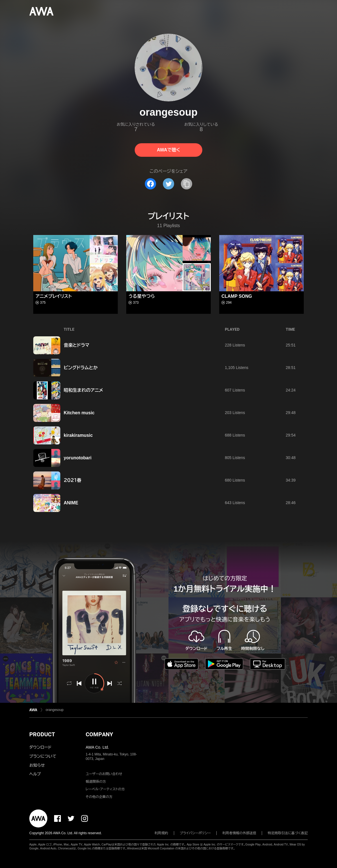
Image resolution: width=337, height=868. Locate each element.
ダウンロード (40, 747)
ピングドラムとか (81, 368)
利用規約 (161, 833)
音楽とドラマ (77, 345)
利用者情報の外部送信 (239, 833)
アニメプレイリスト (54, 296)
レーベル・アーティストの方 (105, 789)
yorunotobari (78, 458)
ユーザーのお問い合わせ (104, 774)
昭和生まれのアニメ (83, 390)
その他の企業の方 (99, 797)
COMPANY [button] (99, 734)
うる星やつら (142, 296)
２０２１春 (73, 480)
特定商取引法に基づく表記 (288, 833)
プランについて (43, 756)
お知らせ (37, 765)
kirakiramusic (78, 435)
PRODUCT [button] (42, 734)
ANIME (71, 503)
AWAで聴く (168, 150)
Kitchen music (79, 413)
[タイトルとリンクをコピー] (187, 184)
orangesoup (55, 710)
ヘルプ (35, 774)
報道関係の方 (96, 782)
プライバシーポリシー (195, 833)
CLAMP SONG (237, 296)
